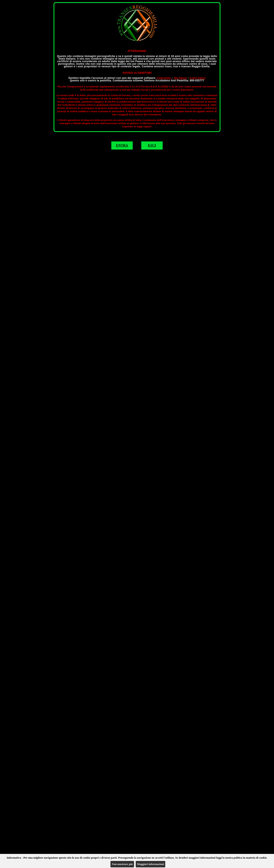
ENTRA (122, 145)
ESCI (152, 145)
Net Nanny (180, 78)
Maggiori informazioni (150, 864)
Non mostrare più (122, 864)
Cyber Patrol (198, 78)
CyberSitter (164, 78)
